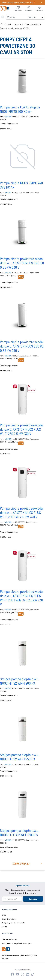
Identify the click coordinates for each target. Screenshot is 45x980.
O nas (4, 915)
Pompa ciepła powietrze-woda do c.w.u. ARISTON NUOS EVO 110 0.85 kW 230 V (22, 263)
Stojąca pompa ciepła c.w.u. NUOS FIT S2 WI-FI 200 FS (20, 681)
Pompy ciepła (19, 24)
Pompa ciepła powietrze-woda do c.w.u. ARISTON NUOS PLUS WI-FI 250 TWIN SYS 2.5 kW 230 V (21, 598)
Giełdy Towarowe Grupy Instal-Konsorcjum (16, 943)
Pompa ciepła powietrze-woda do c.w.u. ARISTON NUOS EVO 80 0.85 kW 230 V (22, 346)
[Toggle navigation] (3, 16)
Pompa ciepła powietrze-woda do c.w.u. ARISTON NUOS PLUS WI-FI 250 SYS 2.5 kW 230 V (21, 512)
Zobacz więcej (21, 863)
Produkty (9, 24)
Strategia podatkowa (9, 919)
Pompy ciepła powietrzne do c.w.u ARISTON (15, 28)
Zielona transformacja (10, 939)
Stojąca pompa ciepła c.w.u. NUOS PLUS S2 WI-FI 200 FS (20, 833)
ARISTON (8, 117)
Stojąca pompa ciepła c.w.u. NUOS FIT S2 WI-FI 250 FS (20, 757)
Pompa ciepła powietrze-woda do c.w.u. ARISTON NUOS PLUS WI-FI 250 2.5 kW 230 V (21, 429)
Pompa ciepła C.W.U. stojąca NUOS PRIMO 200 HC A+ (20, 109)
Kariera (4, 927)
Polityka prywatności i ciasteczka (13, 923)
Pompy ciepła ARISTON (33, 24)
